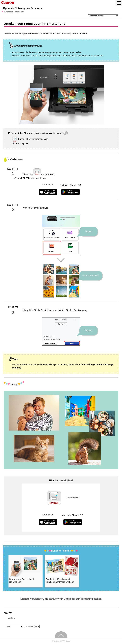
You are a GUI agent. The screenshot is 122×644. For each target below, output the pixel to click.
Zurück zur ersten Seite (14, 12)
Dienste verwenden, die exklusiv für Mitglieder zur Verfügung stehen (61, 599)
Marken (11, 618)
